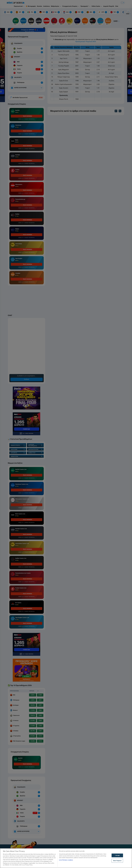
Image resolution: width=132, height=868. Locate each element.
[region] (66, 858)
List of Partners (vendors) (66, 860)
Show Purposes (117, 861)
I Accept (117, 855)
